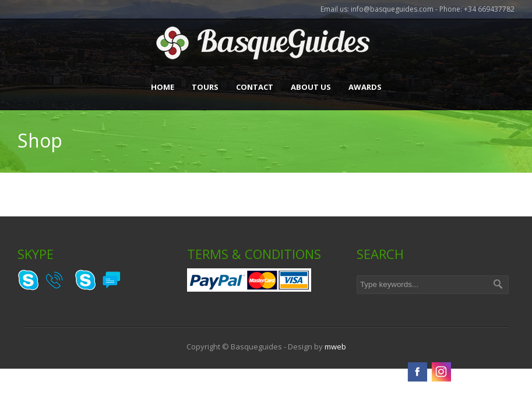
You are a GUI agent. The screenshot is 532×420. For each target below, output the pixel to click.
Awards (365, 87)
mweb (335, 346)
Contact (255, 87)
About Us (311, 87)
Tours (205, 87)
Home (163, 87)
